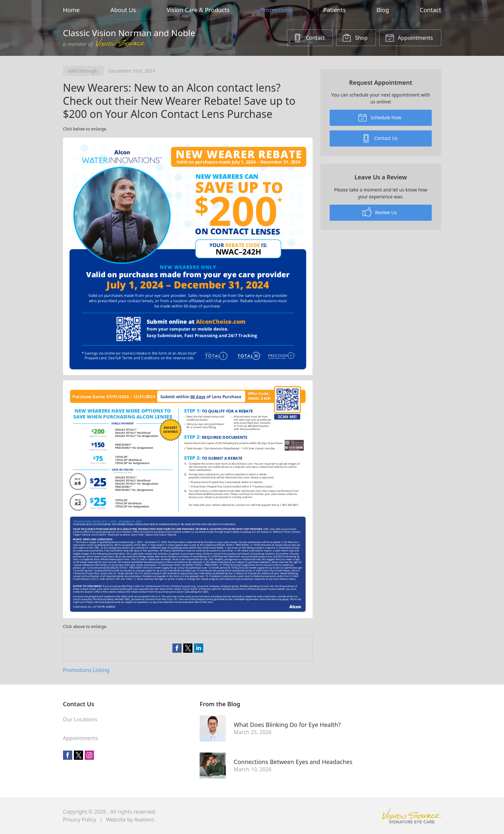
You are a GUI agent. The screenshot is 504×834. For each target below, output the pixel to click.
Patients (334, 10)
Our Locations (80, 719)
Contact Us (380, 138)
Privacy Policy (80, 820)
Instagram (89, 755)
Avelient (144, 820)
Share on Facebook (177, 648)
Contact (430, 10)
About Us (123, 10)
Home (71, 10)
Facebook (68, 755)
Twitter (78, 755)
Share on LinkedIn (199, 648)
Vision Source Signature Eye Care (412, 816)
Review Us (380, 212)
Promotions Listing (86, 670)
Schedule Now (380, 117)
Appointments (409, 37)
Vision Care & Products (198, 10)
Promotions (276, 10)
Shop (355, 37)
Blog (383, 10)
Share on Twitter (188, 648)
